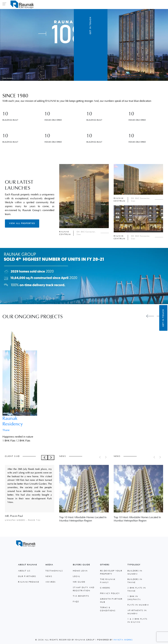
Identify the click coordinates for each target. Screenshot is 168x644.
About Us (24, 571)
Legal (77, 576)
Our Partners (27, 576)
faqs (76, 602)
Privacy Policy (110, 593)
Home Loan (80, 571)
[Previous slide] (150, 316)
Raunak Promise (29, 582)
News (49, 576)
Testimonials (54, 571)
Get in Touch (163, 318)
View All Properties (22, 223)
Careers (105, 588)
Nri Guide (79, 582)
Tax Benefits (81, 596)
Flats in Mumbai (138, 605)
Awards (51, 582)
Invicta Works (123, 640)
